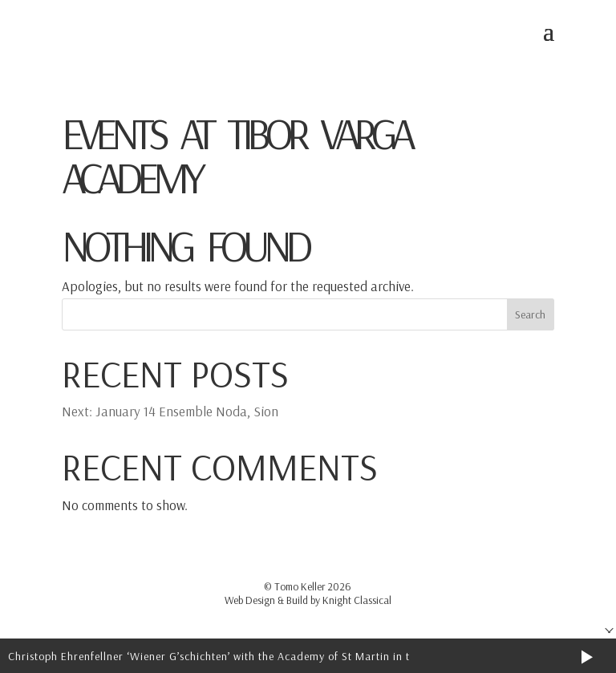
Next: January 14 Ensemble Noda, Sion (170, 411)
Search (530, 314)
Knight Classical (357, 600)
